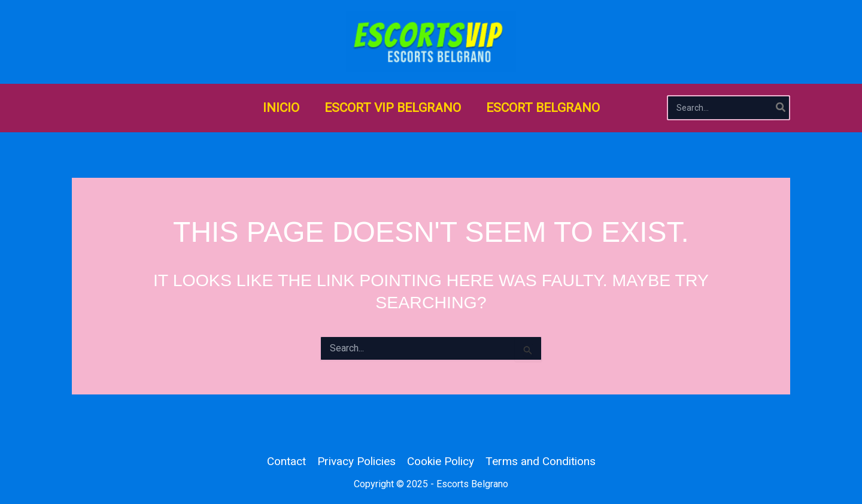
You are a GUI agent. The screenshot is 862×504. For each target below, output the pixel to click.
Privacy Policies (356, 461)
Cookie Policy (441, 461)
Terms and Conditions (541, 461)
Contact (286, 461)
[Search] (781, 108)
